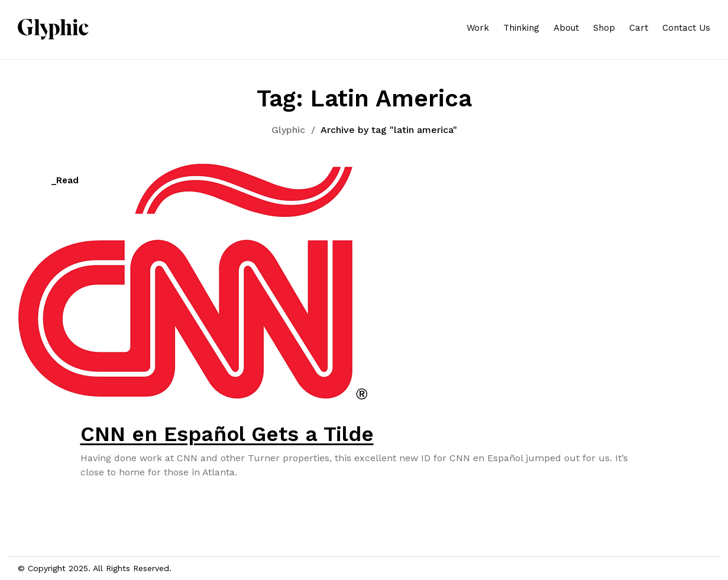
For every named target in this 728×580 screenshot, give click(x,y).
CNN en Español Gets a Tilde (227, 434)
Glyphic (288, 130)
